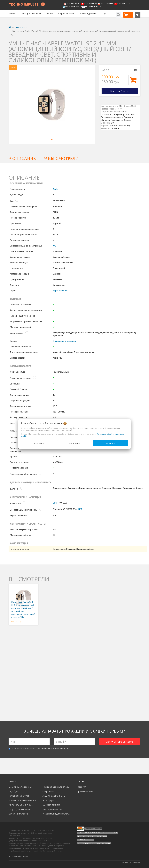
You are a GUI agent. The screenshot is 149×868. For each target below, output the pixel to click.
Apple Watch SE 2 (61, 291)
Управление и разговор (64, 341)
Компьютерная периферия (22, 800)
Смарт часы (48, 791)
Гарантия (81, 787)
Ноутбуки (13, 791)
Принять (111, 443)
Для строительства (52, 809)
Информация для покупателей (57, 814)
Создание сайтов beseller (131, 862)
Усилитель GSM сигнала (21, 805)
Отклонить (39, 443)
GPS (55, 503)
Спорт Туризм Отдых (19, 809)
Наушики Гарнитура (19, 796)
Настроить (75, 443)
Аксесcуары (48, 800)
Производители (85, 791)
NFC (80, 509)
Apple (55, 189)
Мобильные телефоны (20, 787)
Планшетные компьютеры (56, 787)
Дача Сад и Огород (18, 814)
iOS (54, 246)
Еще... (105, 14)
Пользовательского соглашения (52, 749)
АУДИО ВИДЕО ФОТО (54, 796)
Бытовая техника (51, 805)
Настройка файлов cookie (18, 856)
